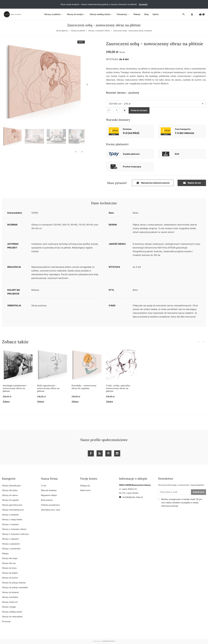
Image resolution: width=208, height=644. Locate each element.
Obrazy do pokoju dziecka (14, 583)
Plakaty (5, 553)
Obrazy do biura (9, 568)
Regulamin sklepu (49, 495)
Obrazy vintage (9, 607)
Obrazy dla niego (10, 558)
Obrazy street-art (10, 602)
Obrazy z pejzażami (11, 544)
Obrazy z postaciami (11, 549)
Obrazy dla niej (9, 563)
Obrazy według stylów (12, 612)
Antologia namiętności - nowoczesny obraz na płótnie (15, 388)
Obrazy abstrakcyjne (11, 486)
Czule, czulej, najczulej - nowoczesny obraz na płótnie (119, 388)
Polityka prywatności (50, 505)
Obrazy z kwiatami (10, 515)
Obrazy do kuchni (10, 578)
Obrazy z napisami (10, 539)
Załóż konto (85, 490)
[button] (202, 14)
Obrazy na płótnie (78, 31)
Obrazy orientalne (10, 597)
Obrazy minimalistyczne (13, 510)
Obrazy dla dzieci (10, 490)
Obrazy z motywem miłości (99, 31)
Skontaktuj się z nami (51, 510)
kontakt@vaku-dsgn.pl (131, 497)
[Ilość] (117, 110)
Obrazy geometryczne (12, 505)
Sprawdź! (143, 4)
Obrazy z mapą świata (12, 519)
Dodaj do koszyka (139, 110)
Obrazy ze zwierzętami (12, 617)
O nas (44, 486)
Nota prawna (47, 500)
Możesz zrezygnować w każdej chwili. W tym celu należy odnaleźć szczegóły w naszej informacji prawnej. (182, 503)
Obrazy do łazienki (10, 592)
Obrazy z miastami (10, 524)
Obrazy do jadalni (10, 573)
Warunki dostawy (49, 490)
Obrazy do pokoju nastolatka (15, 587)
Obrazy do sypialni (10, 500)
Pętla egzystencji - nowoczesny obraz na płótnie (48, 388)
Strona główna (62, 31)
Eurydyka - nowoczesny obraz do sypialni (84, 387)
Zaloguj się (85, 486)
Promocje (6, 621)
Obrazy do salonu (10, 495)
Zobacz (6, 401)
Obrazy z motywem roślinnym (15, 534)
